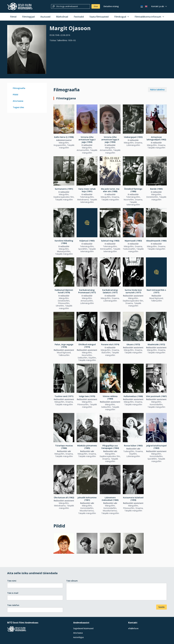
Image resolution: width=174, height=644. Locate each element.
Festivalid (79, 17)
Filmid (13, 17)
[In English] (146, 6)
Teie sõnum (72, 581)
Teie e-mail (13, 593)
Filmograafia (19, 88)
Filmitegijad (28, 17)
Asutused (45, 17)
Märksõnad (62, 17)
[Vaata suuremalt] (27, 49)
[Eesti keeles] (142, 6)
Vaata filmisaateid (99, 17)
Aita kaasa (18, 101)
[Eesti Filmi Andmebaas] (20, 6)
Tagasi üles (18, 107)
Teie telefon (13, 605)
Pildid (15, 95)
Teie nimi (12, 581)
